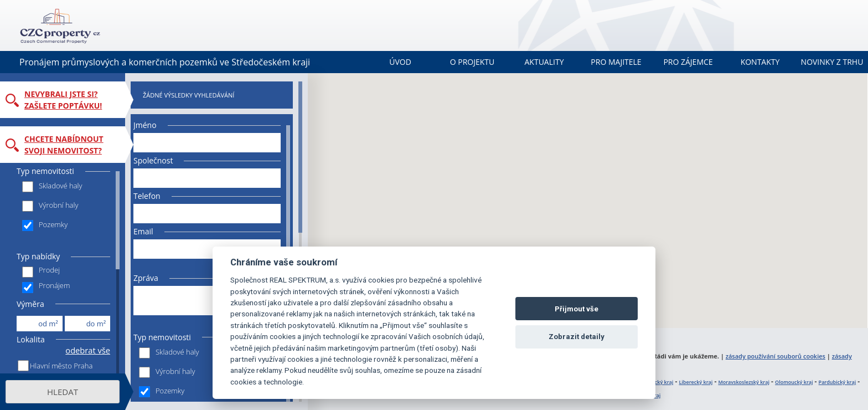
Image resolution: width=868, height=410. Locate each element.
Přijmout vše (577, 309)
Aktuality (544, 62)
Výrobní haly (50, 206)
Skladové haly (52, 186)
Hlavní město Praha (61, 366)
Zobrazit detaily (577, 337)
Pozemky (45, 225)
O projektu (472, 62)
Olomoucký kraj (794, 382)
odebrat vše (88, 350)
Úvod (400, 62)
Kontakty (760, 62)
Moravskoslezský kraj (744, 382)
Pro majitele (616, 62)
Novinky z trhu (832, 62)
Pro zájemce (688, 62)
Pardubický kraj (838, 382)
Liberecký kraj (696, 382)
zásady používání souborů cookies (776, 356)
